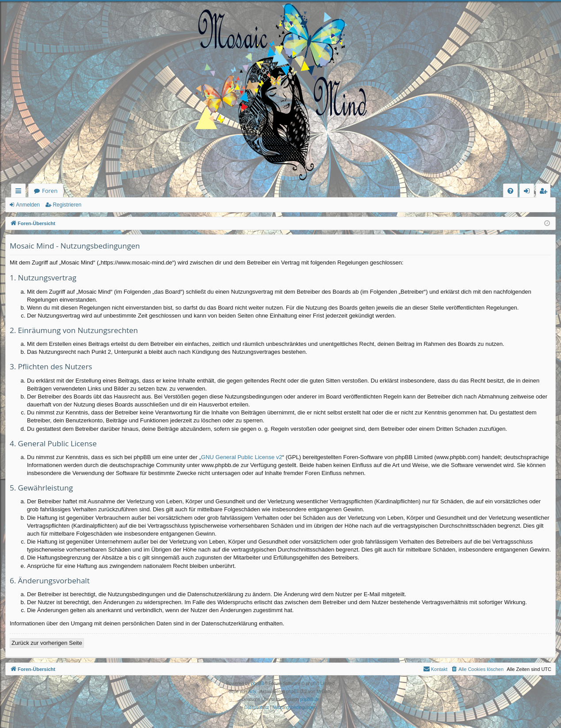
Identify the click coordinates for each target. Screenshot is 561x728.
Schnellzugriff (20, 192)
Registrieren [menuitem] (545, 192)
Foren (50, 191)
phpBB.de (310, 699)
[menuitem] (510, 191)
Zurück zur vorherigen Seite (47, 643)
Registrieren (67, 205)
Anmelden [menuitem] (529, 192)
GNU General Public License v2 (242, 457)
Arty (252, 692)
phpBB (258, 684)
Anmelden (28, 205)
